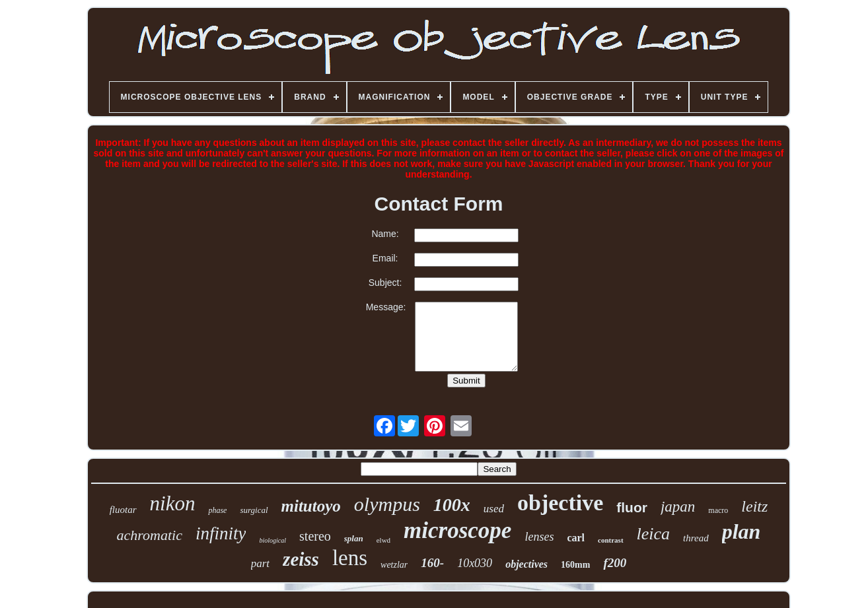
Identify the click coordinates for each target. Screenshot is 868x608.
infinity (221, 533)
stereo (315, 536)
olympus (387, 504)
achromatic (150, 535)
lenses (539, 537)
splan (354, 538)
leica (654, 534)
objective (560, 503)
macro (718, 510)
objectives (526, 564)
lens (350, 558)
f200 (615, 563)
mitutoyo (311, 506)
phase (217, 510)
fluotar (123, 510)
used (494, 509)
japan (678, 507)
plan (741, 531)
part (260, 563)
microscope (457, 530)
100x (452, 505)
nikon (173, 503)
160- (432, 563)
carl (576, 538)
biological (272, 540)
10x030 (475, 563)
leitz (754, 506)
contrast (611, 540)
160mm (575, 565)
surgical (254, 510)
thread (696, 538)
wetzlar (394, 565)
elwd (383, 540)
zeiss (301, 559)
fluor (632, 507)
